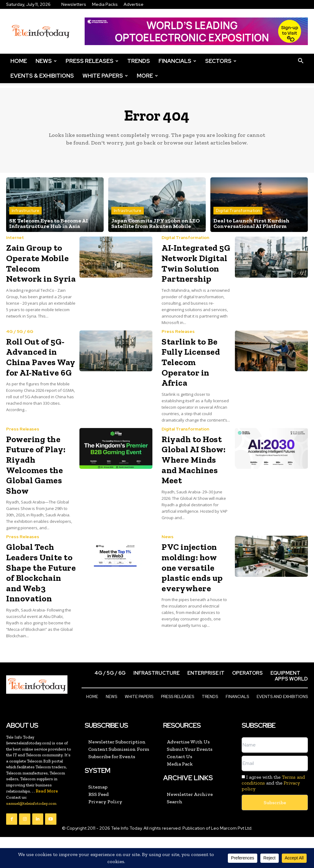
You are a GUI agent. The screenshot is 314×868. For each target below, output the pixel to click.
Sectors (221, 61)
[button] (301, 61)
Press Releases (92, 61)
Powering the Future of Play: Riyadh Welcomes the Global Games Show (36, 465)
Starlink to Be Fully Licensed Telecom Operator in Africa (191, 362)
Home (19, 61)
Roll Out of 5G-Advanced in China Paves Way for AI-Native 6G (41, 357)
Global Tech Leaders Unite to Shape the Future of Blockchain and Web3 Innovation (41, 573)
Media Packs (105, 4)
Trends (139, 61)
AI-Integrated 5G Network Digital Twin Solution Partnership (196, 263)
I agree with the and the (273, 783)
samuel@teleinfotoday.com (31, 803)
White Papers (105, 76)
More (147, 76)
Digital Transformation (238, 211)
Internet (15, 237)
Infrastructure (25, 211)
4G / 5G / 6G (20, 331)
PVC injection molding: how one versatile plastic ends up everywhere (192, 567)
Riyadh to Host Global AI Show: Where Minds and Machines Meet (194, 460)
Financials (177, 61)
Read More (47, 791)
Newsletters (74, 4)
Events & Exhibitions (42, 76)
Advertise (134, 4)
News (46, 61)
